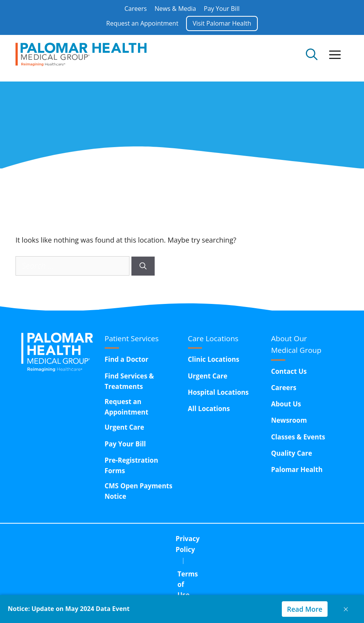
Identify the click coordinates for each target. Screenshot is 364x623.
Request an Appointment (142, 23)
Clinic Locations (214, 359)
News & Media (175, 9)
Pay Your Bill (222, 9)
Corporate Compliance (241, 539)
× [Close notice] (346, 609)
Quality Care (292, 453)
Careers (136, 9)
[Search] (143, 266)
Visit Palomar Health (222, 23)
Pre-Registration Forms (131, 465)
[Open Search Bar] (312, 54)
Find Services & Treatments (129, 381)
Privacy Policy (109, 539)
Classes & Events (298, 437)
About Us (286, 404)
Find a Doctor (127, 359)
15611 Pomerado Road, (209, 558)
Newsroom (289, 420)
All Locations (209, 409)
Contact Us (289, 371)
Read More (304, 609)
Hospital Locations (218, 392)
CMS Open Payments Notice (139, 491)
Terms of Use (168, 539)
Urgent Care (124, 427)
